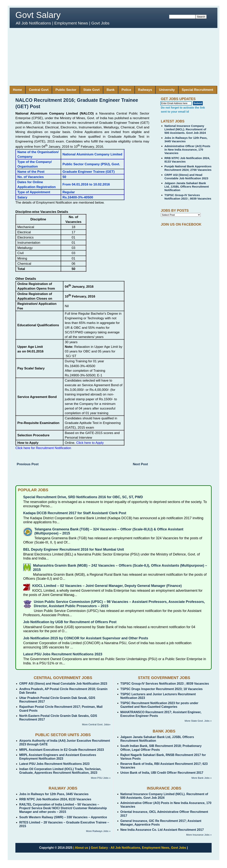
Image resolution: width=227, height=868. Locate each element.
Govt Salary (38, 15)
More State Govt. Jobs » (198, 721)
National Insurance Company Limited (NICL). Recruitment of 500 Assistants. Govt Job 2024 (185, 129)
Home (17, 90)
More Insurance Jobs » (199, 835)
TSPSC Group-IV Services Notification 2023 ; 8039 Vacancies (188, 197)
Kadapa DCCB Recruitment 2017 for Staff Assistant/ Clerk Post (75, 513)
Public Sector (66, 90)
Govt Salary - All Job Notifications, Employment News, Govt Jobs (139, 848)
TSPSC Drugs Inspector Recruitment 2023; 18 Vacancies (162, 689)
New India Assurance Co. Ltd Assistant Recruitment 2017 (162, 830)
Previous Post (28, 464)
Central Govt (39, 90)
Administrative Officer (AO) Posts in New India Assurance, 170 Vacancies (187, 150)
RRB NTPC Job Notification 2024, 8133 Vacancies (55, 799)
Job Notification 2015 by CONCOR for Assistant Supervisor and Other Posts (86, 638)
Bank (111, 90)
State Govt (91, 90)
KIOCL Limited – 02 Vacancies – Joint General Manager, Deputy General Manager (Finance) (107, 586)
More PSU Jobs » (101, 778)
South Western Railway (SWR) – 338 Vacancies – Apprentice (63, 817)
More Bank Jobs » (202, 778)
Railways (145, 90)
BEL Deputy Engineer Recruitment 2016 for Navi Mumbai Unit (74, 549)
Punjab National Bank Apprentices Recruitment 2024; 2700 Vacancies (188, 168)
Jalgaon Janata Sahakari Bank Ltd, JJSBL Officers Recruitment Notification (187, 187)
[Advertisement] (113, 57)
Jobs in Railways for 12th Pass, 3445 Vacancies (54, 794)
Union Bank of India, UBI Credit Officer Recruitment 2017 (162, 773)
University (167, 90)
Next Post (140, 464)
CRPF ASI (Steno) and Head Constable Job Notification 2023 (186, 177)
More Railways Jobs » (98, 831)
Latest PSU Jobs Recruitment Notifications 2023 (63, 654)
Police (126, 90)
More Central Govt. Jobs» (96, 724)
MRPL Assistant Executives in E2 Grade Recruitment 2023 (62, 750)
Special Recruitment (197, 90)
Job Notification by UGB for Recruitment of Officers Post (70, 622)
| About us (81, 848)
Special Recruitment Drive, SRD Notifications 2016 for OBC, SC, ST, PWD (83, 497)
